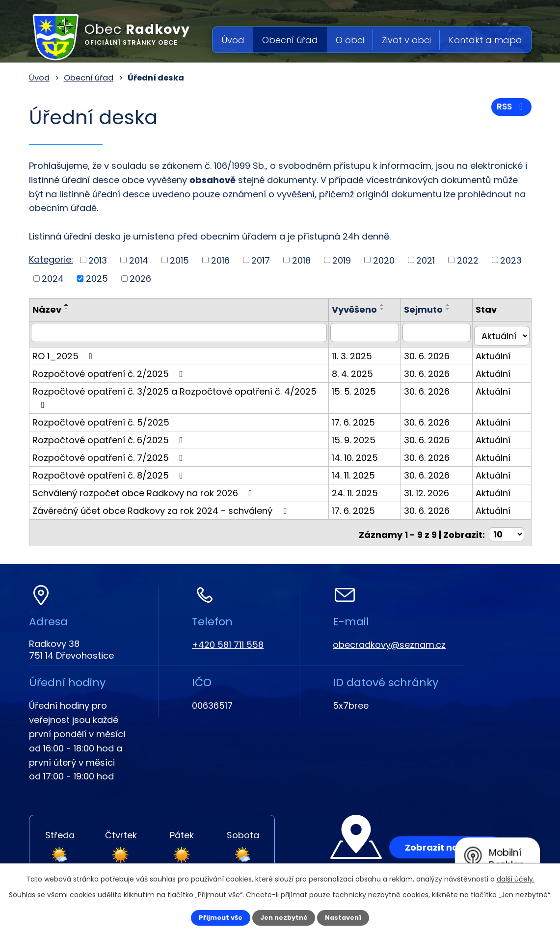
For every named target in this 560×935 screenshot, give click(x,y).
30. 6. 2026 (435, 352)
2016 (220, 260)
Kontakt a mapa (485, 40)
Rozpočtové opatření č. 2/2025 (110, 370)
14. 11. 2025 (366, 458)
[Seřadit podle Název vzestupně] (67, 305)
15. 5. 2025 (367, 387)
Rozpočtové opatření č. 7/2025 (110, 441)
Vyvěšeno (367, 309)
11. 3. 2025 (365, 352)
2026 (140, 279)
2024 (53, 279)
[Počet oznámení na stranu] (507, 514)
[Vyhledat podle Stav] (504, 332)
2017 (261, 260)
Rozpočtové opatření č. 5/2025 (101, 405)
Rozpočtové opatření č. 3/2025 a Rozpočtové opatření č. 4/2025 (184, 387)
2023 (511, 260)
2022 (468, 260)
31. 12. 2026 (435, 476)
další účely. (516, 878)
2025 (97, 279)
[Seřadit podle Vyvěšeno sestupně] (395, 309)
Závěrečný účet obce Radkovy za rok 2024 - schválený (161, 494)
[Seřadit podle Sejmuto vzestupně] (456, 305)
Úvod (233, 40)
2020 (384, 260)
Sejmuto (432, 309)
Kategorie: (51, 259)
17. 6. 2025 (366, 405)
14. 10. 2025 (368, 441)
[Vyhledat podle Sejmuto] (443, 332)
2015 (179, 260)
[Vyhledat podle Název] (186, 332)
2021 (426, 260)
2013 (98, 260)
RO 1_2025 (65, 352)
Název (47, 309)
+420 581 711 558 (228, 625)
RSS (510, 110)
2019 (342, 260)
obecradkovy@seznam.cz (389, 625)
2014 (139, 260)
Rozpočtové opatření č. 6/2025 (110, 423)
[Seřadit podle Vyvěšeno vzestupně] (395, 305)
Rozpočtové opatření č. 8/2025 (110, 458)
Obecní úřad (290, 40)
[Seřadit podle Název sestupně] (67, 309)
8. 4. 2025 (365, 370)
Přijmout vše (212, 917)
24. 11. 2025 (368, 476)
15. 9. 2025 (366, 423)
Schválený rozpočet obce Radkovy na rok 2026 (144, 476)
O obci (350, 40)
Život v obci (406, 40)
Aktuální (497, 352)
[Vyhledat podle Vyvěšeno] (375, 332)
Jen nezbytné (284, 917)
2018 (301, 260)
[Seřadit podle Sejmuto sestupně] (456, 309)
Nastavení (352, 917)
